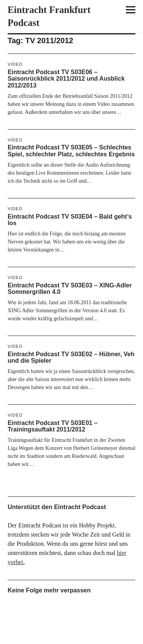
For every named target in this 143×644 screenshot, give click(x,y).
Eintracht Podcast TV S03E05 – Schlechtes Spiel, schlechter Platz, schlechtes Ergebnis (71, 151)
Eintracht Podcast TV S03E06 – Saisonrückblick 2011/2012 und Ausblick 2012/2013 (66, 79)
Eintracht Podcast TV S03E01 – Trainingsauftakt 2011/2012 (53, 426)
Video (15, 64)
